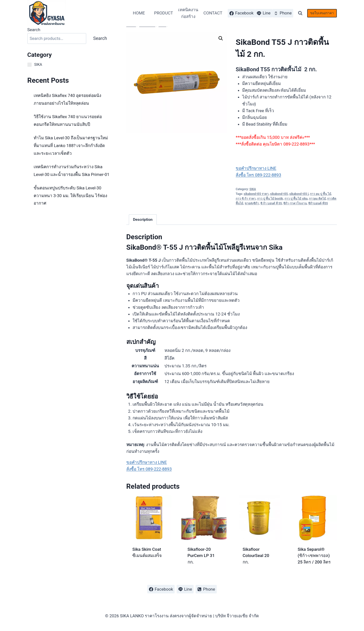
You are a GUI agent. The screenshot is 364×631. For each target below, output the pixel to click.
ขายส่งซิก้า (252, 203)
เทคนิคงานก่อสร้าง (188, 13)
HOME (139, 13)
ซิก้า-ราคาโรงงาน (295, 203)
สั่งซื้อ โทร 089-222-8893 (258, 175)
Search (34, 30)
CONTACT (213, 13)
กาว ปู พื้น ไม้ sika (296, 199)
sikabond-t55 (279, 194)
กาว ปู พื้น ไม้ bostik (270, 199)
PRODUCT (163, 13)
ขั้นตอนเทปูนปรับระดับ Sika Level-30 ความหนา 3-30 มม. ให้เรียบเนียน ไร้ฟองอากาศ (70, 196)
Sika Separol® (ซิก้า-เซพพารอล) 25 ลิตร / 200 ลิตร (314, 556)
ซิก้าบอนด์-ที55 (318, 203)
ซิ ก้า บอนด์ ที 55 (271, 203)
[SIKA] (30, 65)
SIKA (253, 189)
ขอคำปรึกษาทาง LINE (256, 168)
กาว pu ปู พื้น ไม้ (320, 194)
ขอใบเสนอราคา (322, 13)
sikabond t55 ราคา (256, 194)
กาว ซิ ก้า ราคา (246, 199)
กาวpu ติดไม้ (317, 199)
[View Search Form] (300, 13)
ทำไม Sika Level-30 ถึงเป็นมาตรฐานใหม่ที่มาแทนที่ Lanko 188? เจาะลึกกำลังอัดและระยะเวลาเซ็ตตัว (71, 145)
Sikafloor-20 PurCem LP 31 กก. (201, 556)
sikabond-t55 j (299, 194)
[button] (221, 38)
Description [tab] (143, 220)
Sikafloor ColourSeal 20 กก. (256, 556)
